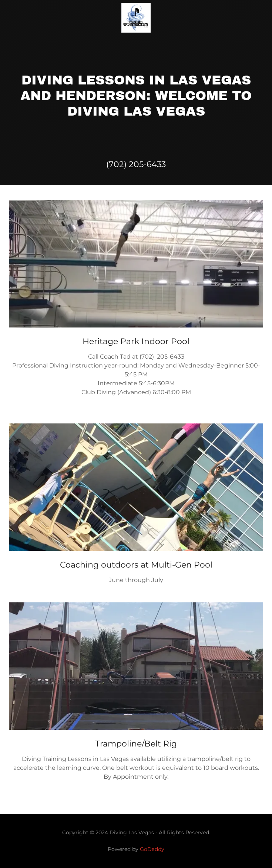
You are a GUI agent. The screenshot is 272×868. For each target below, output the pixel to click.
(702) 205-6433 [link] (136, 164)
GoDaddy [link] (152, 849)
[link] (136, 18)
